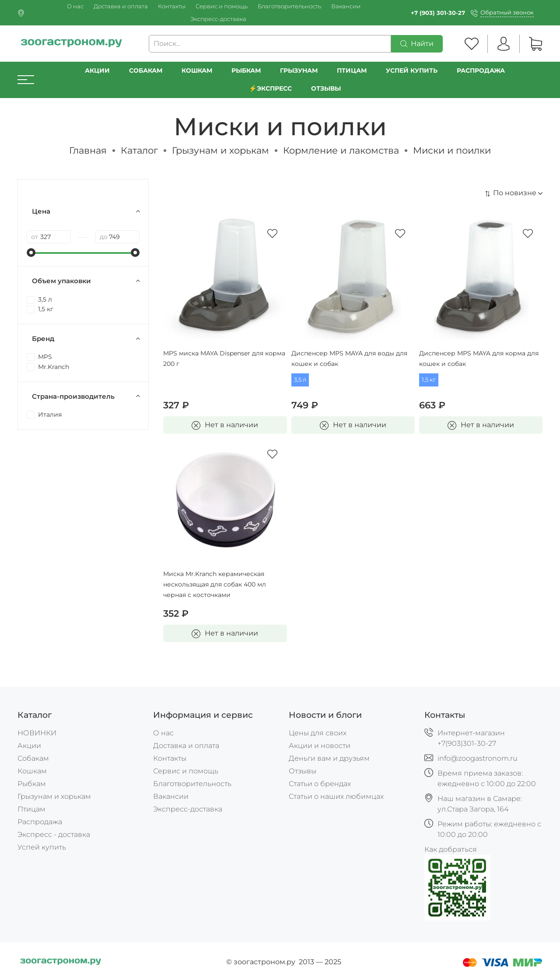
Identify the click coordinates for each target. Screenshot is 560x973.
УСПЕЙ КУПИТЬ (412, 70)
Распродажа (40, 822)
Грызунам (299, 70)
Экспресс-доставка (218, 19)
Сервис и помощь (222, 6)
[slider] (31, 253)
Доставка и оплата (121, 6)
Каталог (139, 150)
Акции (97, 70)
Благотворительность (289, 6)
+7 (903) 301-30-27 (438, 13)
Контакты (172, 6)
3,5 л (300, 380)
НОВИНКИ (37, 733)
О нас (75, 6)
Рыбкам (246, 70)
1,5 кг (429, 380)
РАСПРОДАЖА (481, 70)
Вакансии (346, 6)
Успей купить (42, 847)
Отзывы (326, 88)
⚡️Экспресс (270, 88)
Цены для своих (318, 733)
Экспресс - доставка (54, 834)
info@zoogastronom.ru (478, 758)
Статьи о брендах (320, 784)
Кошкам (197, 70)
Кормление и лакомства (341, 150)
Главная (88, 150)
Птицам (352, 70)
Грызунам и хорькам (220, 150)
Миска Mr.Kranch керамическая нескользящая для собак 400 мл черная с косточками (215, 584)
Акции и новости (320, 746)
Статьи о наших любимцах (336, 796)
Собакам (146, 70)
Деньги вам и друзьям (329, 758)
